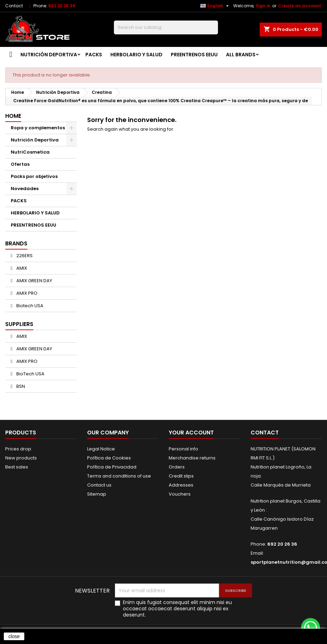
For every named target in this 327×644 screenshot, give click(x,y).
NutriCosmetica (30, 152)
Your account (191, 433)
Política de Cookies (109, 458)
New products (21, 458)
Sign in (263, 6)
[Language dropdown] (215, 6)
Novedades (25, 189)
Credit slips (181, 476)
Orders (177, 467)
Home (13, 116)
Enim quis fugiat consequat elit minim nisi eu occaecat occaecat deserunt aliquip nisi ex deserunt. (177, 609)
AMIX (21, 268)
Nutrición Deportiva (49, 55)
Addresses (181, 485)
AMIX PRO (26, 293)
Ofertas (20, 164)
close (14, 636)
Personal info (183, 449)
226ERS (24, 256)
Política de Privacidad (112, 467)
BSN (20, 386)
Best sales (17, 467)
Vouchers (180, 494)
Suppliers (19, 324)
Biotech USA (29, 306)
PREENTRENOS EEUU (194, 55)
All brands (241, 55)
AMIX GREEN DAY (34, 281)
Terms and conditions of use (119, 476)
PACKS (94, 55)
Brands (16, 243)
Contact (14, 6)
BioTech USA (30, 374)
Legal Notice (101, 449)
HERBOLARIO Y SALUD (136, 55)
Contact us (99, 485)
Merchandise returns (192, 458)
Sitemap (97, 494)
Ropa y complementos (38, 128)
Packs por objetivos (34, 176)
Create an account (300, 6)
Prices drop (18, 449)
